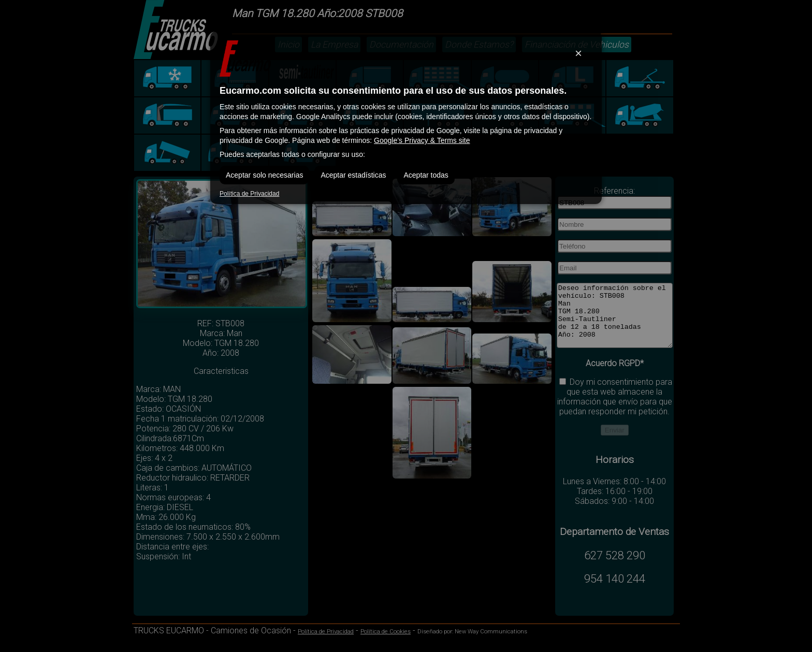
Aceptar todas (426, 175)
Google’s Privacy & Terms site (422, 140)
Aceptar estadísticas (353, 175)
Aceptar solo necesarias (264, 175)
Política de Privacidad (249, 194)
